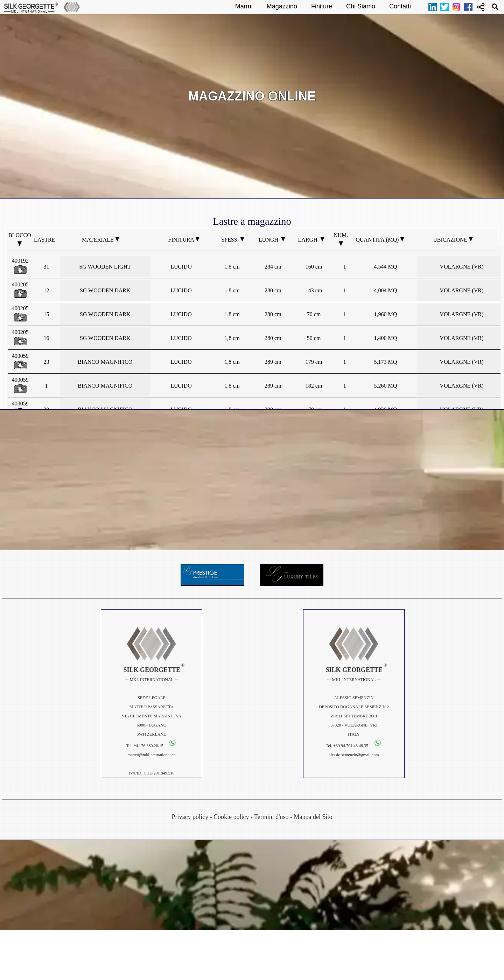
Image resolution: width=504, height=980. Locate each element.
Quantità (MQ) (380, 240)
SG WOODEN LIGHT (105, 267)
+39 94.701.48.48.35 (351, 746)
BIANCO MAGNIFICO (105, 362)
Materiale (101, 240)
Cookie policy (231, 817)
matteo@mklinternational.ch (151, 755)
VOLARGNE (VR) (461, 267)
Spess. (233, 240)
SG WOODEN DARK (105, 290)
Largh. (311, 240)
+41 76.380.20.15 (149, 746)
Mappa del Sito (313, 817)
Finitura (184, 240)
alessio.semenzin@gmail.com (354, 755)
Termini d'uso (271, 817)
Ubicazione (453, 240)
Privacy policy (190, 817)
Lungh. (272, 240)
